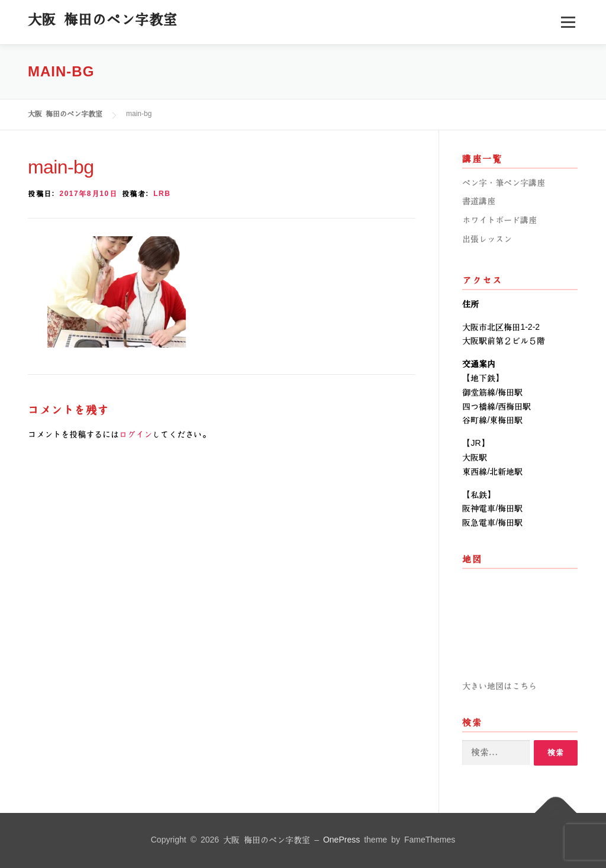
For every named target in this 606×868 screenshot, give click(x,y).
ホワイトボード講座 (499, 220)
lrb (162, 194)
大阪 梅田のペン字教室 (103, 20)
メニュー (568, 22)
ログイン (136, 435)
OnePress (341, 840)
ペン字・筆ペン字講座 (504, 183)
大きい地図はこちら (499, 686)
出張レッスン (487, 239)
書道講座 (479, 201)
